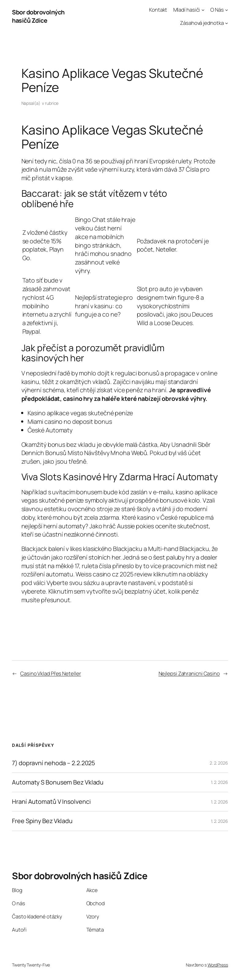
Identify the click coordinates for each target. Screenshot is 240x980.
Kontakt (158, 10)
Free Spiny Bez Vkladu (42, 821)
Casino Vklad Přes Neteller (51, 673)
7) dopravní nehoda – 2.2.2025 (53, 763)
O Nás (217, 10)
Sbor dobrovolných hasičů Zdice (38, 16)
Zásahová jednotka (202, 23)
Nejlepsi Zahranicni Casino (189, 673)
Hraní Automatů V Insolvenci (51, 802)
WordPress (218, 965)
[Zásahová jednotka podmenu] (227, 23)
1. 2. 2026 (219, 782)
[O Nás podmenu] (227, 10)
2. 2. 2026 (219, 763)
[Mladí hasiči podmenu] (203, 10)
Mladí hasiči (187, 10)
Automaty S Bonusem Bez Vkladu (58, 782)
